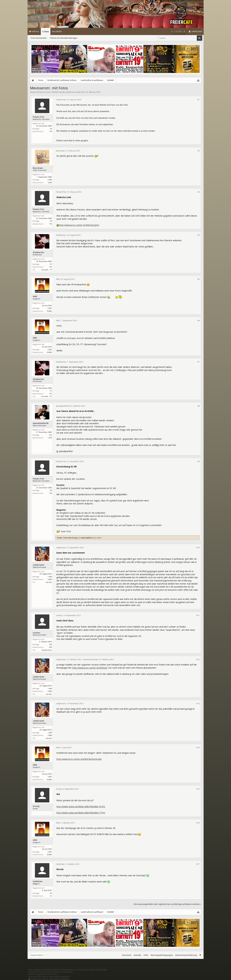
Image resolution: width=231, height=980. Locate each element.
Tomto (59, 538)
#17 (198, 864)
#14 (198, 748)
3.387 (50, 308)
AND (35, 296)
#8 (199, 406)
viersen (49, 582)
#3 (199, 192)
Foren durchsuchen (39, 38)
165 (50, 644)
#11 (198, 615)
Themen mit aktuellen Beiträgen (64, 38)
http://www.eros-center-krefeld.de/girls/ (79, 225)
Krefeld (55, 92)
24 (51, 893)
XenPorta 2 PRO (35, 977)
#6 (199, 321)
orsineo (36, 633)
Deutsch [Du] (36, 955)
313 (50, 435)
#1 (199, 100)
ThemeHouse (67, 972)
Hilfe (146, 955)
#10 (198, 548)
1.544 (50, 577)
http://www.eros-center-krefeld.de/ (90, 668)
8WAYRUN (65, 977)
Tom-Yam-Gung (70, 538)
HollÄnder (38, 881)
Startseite (127, 955)
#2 (199, 151)
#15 (198, 789)
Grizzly (36, 806)
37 (51, 264)
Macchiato (38, 168)
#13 (198, 704)
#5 (199, 279)
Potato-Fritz (80, 92)
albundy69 (86, 538)
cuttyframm (38, 565)
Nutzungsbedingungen (162, 955)
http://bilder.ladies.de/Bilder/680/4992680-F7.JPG (81, 813)
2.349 (50, 180)
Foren (46, 32)
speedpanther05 (41, 423)
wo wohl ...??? (47, 270)
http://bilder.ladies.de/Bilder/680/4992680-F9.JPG (81, 806)
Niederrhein (47, 650)
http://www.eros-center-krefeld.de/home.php (79, 759)
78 (51, 129)
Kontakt (137, 955)
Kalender (57, 31)
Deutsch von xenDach (92, 970)
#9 (199, 461)
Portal (35, 31)
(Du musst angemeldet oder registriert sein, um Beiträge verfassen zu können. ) (167, 904)
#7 (199, 362)
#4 (199, 235)
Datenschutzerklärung (186, 955)
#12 (198, 659)
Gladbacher (39, 252)
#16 (198, 823)
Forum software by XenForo (52, 970)
